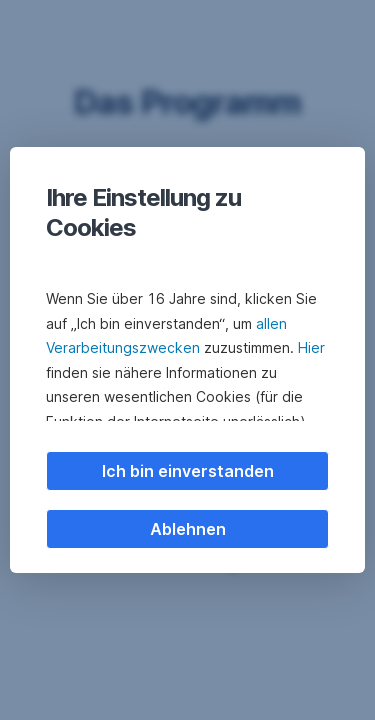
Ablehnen (188, 529)
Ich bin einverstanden (188, 471)
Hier (311, 347)
